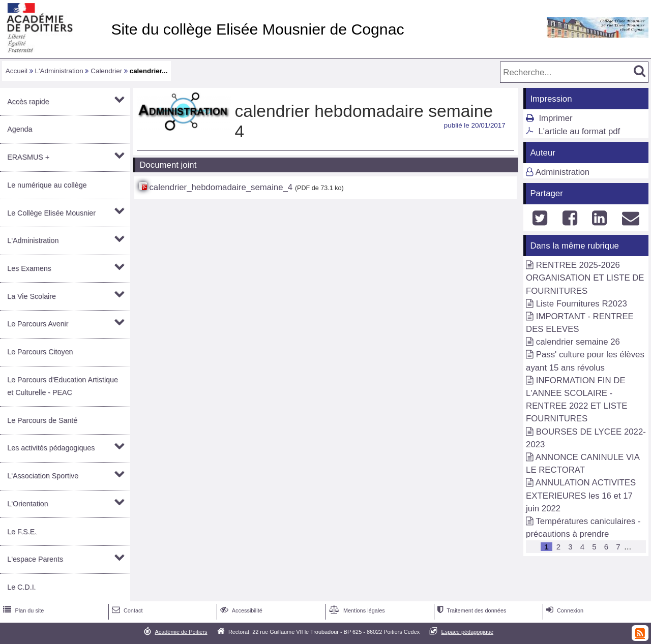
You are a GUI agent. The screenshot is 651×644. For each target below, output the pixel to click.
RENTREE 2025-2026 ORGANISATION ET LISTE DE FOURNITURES (585, 278)
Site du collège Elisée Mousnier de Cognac (257, 29)
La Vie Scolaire (32, 296)
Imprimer (555, 118)
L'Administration (59, 71)
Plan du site (22, 610)
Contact (126, 610)
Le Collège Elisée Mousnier (51, 213)
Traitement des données (471, 610)
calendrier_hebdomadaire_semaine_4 (221, 187)
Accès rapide (28, 102)
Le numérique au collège (47, 185)
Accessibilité (240, 610)
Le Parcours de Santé (42, 420)
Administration (563, 172)
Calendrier (106, 71)
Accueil (17, 71)
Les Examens (29, 268)
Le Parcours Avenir (38, 324)
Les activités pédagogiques (51, 448)
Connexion (564, 610)
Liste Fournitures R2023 (582, 304)
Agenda (20, 129)
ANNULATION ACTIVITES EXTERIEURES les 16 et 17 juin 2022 (581, 495)
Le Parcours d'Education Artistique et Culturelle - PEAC (63, 386)
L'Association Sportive (43, 476)
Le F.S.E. (22, 532)
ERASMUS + (28, 157)
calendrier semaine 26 (578, 342)
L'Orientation (27, 504)
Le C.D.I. (21, 587)
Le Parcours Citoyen (40, 352)
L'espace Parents (35, 559)
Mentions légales (356, 610)
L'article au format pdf (579, 131)
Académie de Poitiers (181, 632)
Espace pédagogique (468, 632)
